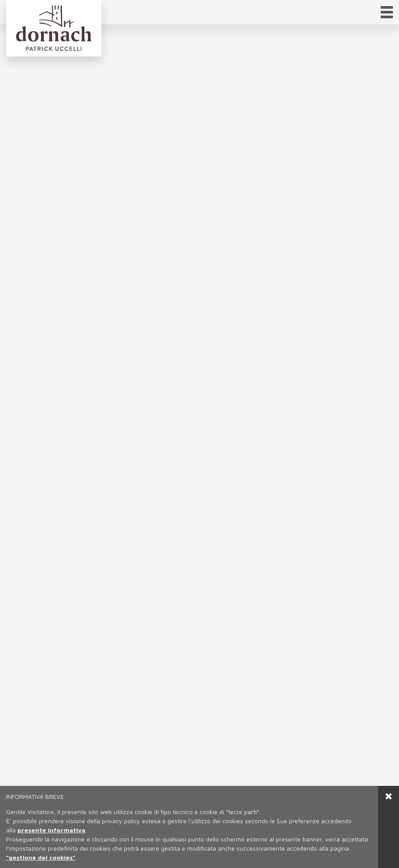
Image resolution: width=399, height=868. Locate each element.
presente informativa (51, 830)
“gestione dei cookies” (41, 857)
